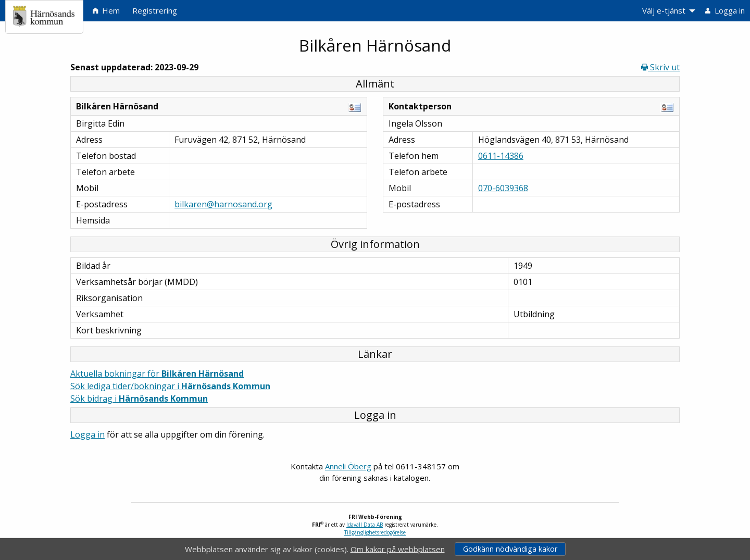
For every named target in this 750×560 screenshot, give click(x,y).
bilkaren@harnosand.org (223, 204)
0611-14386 (501, 156)
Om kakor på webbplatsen (398, 549)
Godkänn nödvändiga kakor (510, 549)
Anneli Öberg (348, 466)
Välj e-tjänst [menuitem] (664, 10)
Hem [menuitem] (106, 10)
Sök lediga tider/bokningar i (170, 386)
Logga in (87, 434)
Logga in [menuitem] (725, 10)
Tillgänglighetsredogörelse (375, 532)
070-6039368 (503, 188)
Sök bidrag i (139, 399)
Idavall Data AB (365, 525)
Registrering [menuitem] (155, 10)
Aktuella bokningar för (157, 374)
